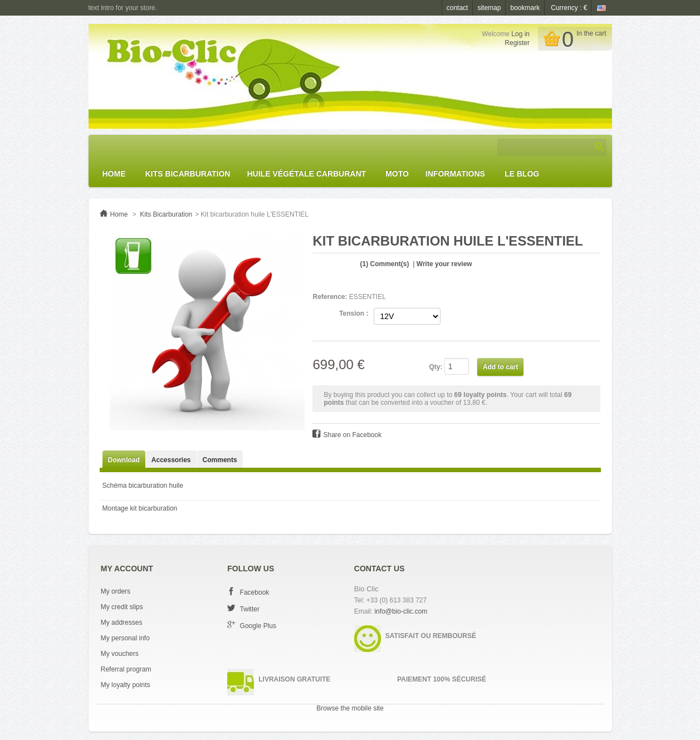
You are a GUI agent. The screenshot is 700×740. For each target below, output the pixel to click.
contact (457, 8)
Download (124, 460)
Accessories (171, 460)
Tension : (354, 313)
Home (114, 174)
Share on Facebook (352, 435)
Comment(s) (385, 264)
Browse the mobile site (350, 708)
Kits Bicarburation (188, 174)
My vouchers (120, 654)
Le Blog (522, 174)
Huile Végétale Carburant (306, 174)
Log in (520, 34)
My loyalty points (126, 685)
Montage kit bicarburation (140, 508)
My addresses (122, 623)
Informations (455, 174)
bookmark (525, 8)
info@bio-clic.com (401, 611)
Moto (397, 174)
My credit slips (122, 607)
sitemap (489, 8)
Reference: (330, 297)
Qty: (435, 367)
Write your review (444, 264)
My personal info (125, 638)
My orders (116, 591)
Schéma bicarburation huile (143, 486)
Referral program (126, 669)
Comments (220, 460)
